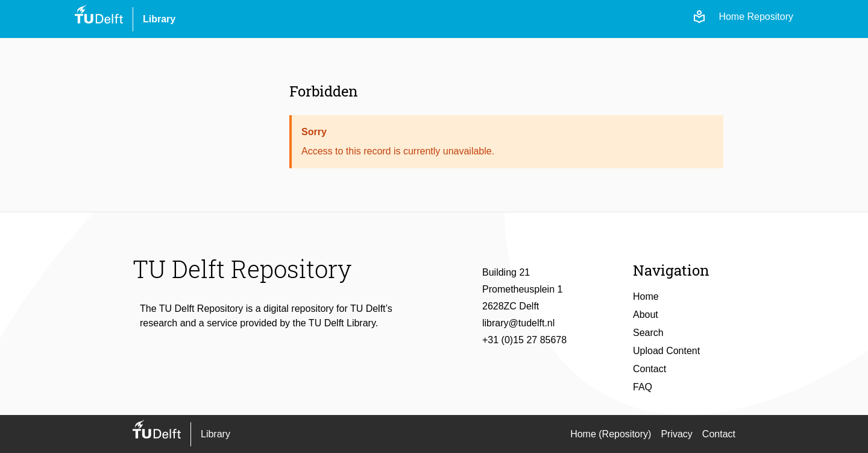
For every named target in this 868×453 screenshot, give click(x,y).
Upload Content (666, 351)
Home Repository (756, 17)
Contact (649, 369)
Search (648, 333)
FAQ (643, 387)
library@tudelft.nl (518, 323)
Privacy (676, 434)
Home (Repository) (611, 434)
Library (159, 19)
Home (646, 296)
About (646, 315)
